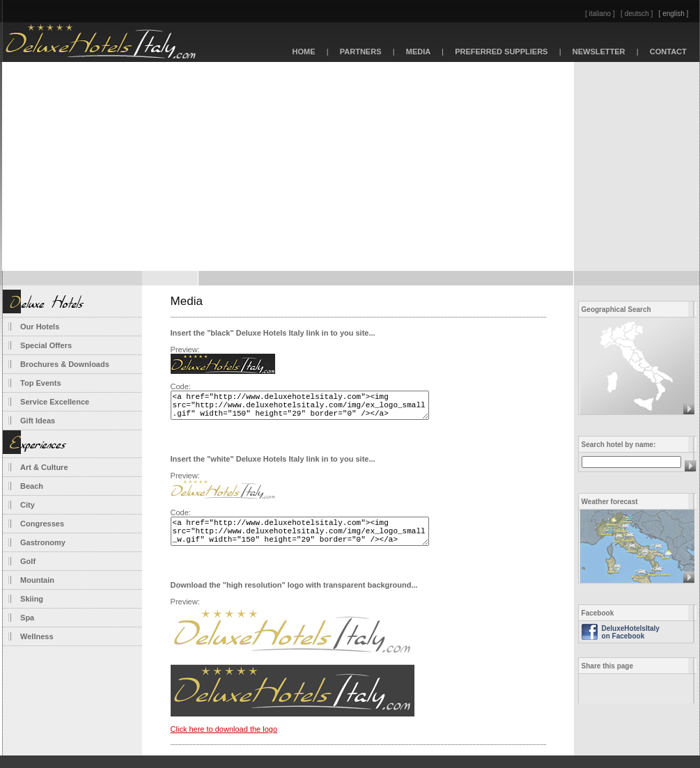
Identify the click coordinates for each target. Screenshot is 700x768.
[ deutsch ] (637, 14)
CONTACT (668, 52)
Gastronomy (43, 542)
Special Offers (46, 345)
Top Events (40, 383)
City (28, 505)
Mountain (37, 580)
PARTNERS (361, 52)
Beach (32, 486)
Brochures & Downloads (65, 364)
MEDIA (419, 52)
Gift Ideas (38, 421)
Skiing (32, 599)
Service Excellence (55, 402)
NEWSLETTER (599, 52)
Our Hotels (40, 327)
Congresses (42, 524)
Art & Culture (44, 467)
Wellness (37, 636)
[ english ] (674, 14)
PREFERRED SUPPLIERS (501, 52)
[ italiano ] (600, 14)
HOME (303, 52)
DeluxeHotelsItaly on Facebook (631, 632)
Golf (28, 561)
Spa (27, 618)
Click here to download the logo (224, 742)
